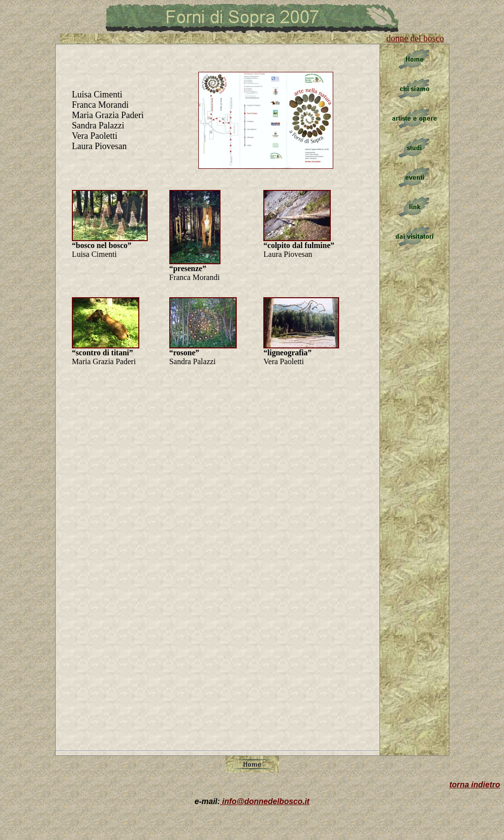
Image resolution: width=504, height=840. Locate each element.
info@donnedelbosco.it (265, 801)
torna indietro (475, 785)
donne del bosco (415, 38)
